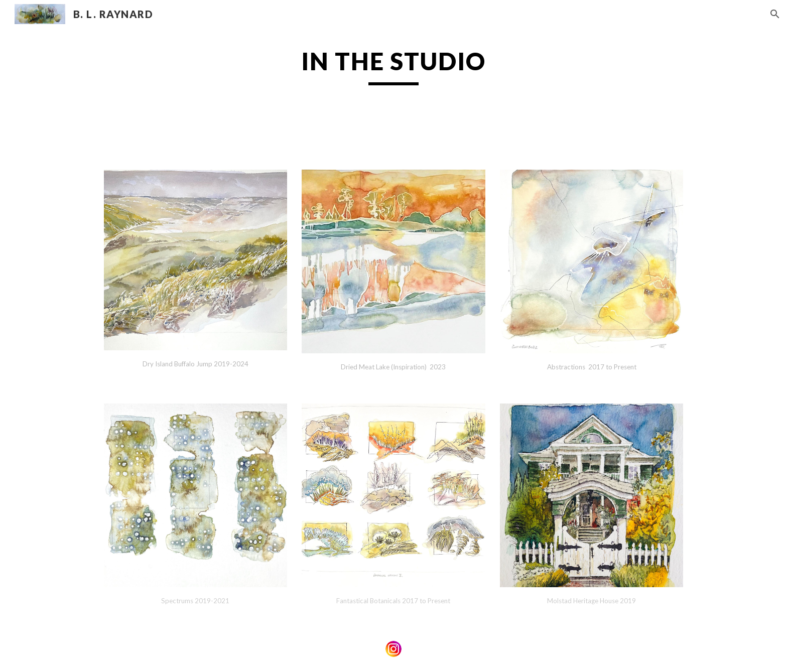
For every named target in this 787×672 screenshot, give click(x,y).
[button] (775, 14)
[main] (393, 84)
